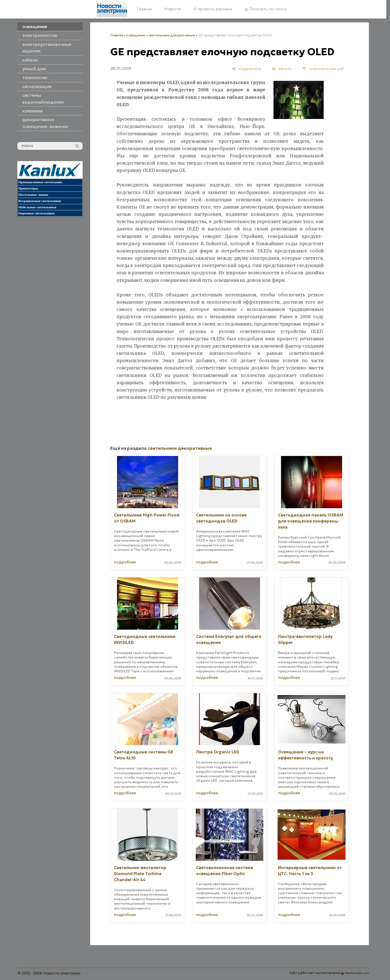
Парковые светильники (36, 213)
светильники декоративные (172, 35)
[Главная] (112, 9)
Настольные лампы (33, 195)
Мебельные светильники (37, 207)
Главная (145, 9)
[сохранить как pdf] (323, 69)
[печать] (282, 69)
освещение (136, 35)
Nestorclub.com (357, 973)
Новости (173, 9)
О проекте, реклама (213, 9)
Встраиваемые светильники (40, 201)
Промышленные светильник (40, 182)
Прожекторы (28, 188)
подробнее (125, 562)
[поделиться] (246, 69)
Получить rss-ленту (266, 9)
